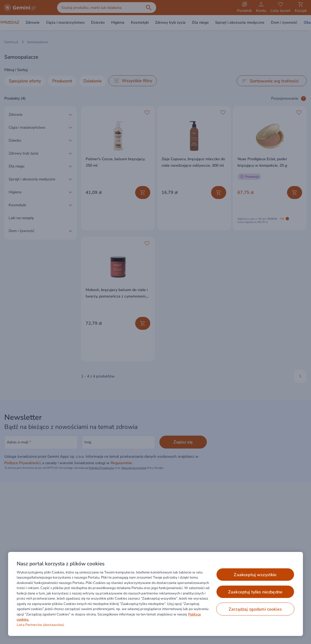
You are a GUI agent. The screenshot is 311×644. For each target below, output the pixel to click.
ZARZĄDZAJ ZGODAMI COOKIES (255, 609)
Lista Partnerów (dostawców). (41, 625)
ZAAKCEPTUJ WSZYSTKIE (255, 575)
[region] (155, 594)
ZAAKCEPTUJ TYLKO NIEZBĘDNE (255, 592)
